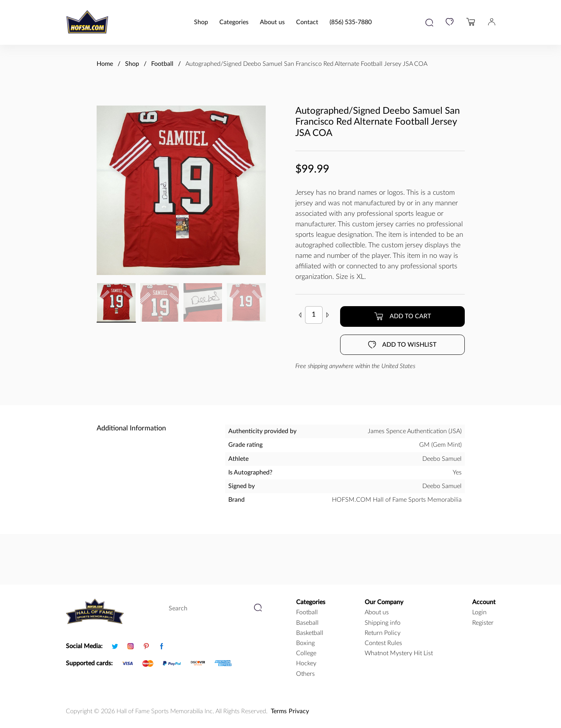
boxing (305, 643)
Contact (307, 22)
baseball (307, 623)
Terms (279, 711)
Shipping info (383, 623)
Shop (201, 22)
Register (483, 623)
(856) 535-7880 (351, 22)
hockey (306, 663)
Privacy (299, 711)
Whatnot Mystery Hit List (399, 653)
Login (479, 612)
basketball (310, 633)
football (307, 612)
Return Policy (383, 633)
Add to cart (402, 316)
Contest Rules (383, 643)
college (306, 653)
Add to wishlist (402, 345)
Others (305, 674)
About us (272, 22)
